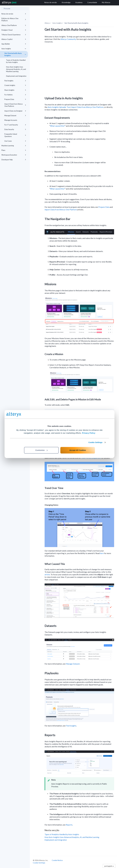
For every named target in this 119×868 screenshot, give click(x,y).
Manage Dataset (15, 116)
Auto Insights (14, 49)
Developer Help (14, 160)
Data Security (15, 129)
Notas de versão (14, 14)
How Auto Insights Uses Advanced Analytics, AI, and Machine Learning (16, 69)
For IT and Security (15, 125)
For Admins (15, 95)
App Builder (14, 44)
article (47, 574)
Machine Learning (14, 146)
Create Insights (15, 85)
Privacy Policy (89, 433)
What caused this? (57, 126)
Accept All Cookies (78, 450)
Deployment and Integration (16, 76)
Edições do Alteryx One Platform (14, 19)
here (102, 553)
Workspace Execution (14, 155)
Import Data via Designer (15, 111)
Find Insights (15, 81)
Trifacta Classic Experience (14, 35)
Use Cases (15, 141)
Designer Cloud (14, 30)
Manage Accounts (11, 120)
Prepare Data (15, 99)
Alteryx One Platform (14, 25)
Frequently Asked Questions (15, 135)
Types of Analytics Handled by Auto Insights (16, 61)
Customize (41, 450)
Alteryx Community (68, 39)
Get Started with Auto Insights (15, 54)
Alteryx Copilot (14, 39)
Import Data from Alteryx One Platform (15, 105)
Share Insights (15, 90)
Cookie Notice (57, 860)
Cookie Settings (95, 442)
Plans (14, 150)
